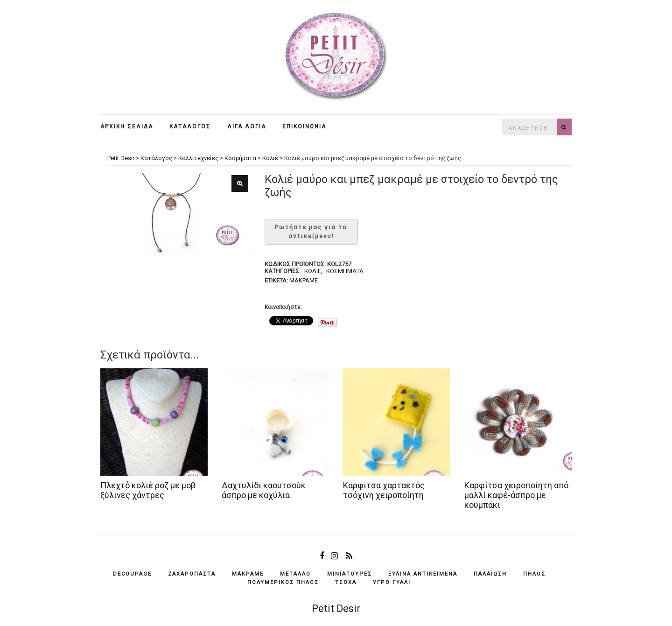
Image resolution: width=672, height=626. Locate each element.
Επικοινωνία (304, 127)
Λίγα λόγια (247, 127)
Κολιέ (313, 271)
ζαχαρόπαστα (192, 574)
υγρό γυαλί (392, 582)
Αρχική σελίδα (127, 127)
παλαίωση (490, 574)
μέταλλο (295, 574)
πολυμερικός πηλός (283, 582)
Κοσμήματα (345, 271)
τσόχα (346, 582)
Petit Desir (336, 608)
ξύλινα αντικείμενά (423, 574)
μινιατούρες (350, 574)
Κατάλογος (190, 127)
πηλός (534, 574)
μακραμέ (304, 280)
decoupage (132, 574)
